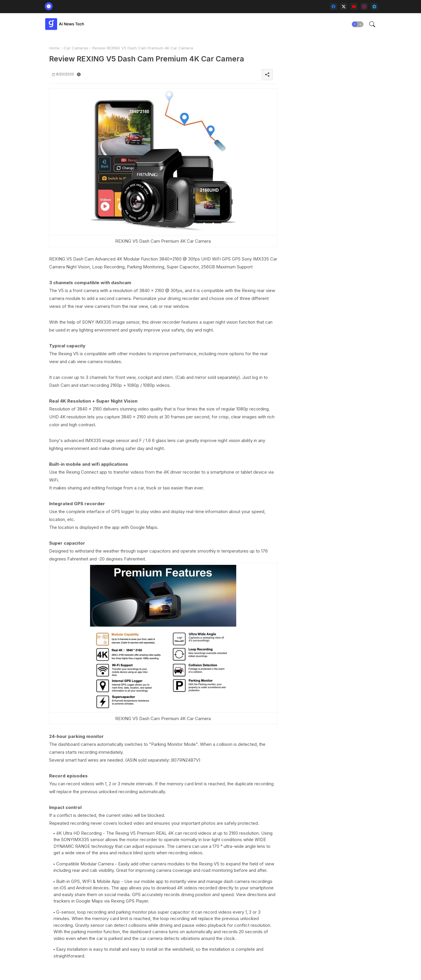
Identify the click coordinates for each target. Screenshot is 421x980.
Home (54, 48)
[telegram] (374, 7)
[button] (358, 24)
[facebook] (333, 7)
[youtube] (354, 7)
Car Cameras (76, 48)
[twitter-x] (344, 7)
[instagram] (364, 7)
